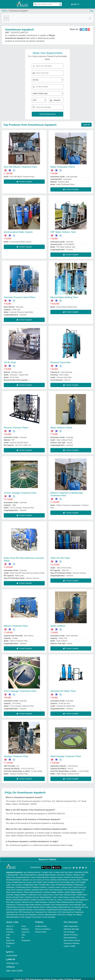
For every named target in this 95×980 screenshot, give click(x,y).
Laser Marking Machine (32, 871)
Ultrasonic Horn (27, 901)
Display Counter (56, 876)
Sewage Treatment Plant (16, 755)
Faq (91, 9)
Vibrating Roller (13, 873)
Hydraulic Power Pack (40, 888)
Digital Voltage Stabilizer (74, 891)
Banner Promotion (71, 933)
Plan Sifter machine (13, 901)
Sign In (75, 4)
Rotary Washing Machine (33, 891)
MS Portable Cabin (68, 881)
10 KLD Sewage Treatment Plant (20, 491)
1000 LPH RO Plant (60, 557)
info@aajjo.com (12, 962)
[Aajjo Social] (74, 866)
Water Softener (58, 624)
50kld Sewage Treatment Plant (66, 755)
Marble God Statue (38, 898)
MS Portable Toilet (40, 881)
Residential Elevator (14, 878)
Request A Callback (47, 858)
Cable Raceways (41, 901)
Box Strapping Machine (21, 876)
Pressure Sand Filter (61, 361)
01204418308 (12, 954)
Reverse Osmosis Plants (16, 426)
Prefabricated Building (64, 883)
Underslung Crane (35, 893)
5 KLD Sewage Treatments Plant (20, 690)
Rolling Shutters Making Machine (58, 906)
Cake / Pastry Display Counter (64, 896)
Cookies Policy (41, 925)
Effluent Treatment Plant (16, 624)
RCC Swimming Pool (66, 911)
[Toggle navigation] (90, 17)
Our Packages (69, 930)
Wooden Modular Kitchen (36, 906)
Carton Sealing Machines (40, 876)
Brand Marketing (70, 936)
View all (86, 123)
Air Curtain (58, 898)
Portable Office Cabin (47, 883)
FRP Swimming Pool (26, 911)
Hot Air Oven (78, 886)
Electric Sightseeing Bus (47, 913)
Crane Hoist (59, 893)
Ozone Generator (49, 916)
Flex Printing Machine (73, 888)
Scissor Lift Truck (43, 878)
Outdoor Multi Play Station (64, 871)
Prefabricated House (23, 886)
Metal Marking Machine (21, 898)
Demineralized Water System (18, 231)
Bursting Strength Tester (15, 896)
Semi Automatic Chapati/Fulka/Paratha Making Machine (54, 908)
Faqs (8, 945)
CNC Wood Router (56, 888)
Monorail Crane (70, 893)
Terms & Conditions (43, 928)
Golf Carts (61, 913)
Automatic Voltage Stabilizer (16, 893)
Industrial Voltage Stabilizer (54, 891)
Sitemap (9, 928)
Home (4, 9)
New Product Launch (72, 939)
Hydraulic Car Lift (28, 878)
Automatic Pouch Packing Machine (55, 903)
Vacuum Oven (67, 886)
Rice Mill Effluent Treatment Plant (20, 165)
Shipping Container (39, 886)
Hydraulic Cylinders (23, 888)
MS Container (17, 883)
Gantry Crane (48, 893)
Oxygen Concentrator (33, 916)
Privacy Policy (41, 930)
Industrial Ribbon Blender (47, 873)
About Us (10, 925)
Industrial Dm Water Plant (63, 690)
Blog (8, 936)
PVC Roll (50, 898)
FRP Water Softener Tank (63, 231)
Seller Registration (71, 925)
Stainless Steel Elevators (59, 878)
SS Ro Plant (10, 361)
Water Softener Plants (61, 426)
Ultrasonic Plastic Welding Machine (61, 901)
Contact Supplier (24, 180)
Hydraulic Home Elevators (73, 876)
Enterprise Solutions (72, 942)
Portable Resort (54, 881)
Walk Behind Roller (81, 871)
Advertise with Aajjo (71, 928)
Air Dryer (22, 906)
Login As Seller (70, 945)
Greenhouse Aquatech (18, 9)
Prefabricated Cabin (31, 883)
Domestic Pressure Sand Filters (20, 296)
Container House (54, 886)
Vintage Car (71, 913)
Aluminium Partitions (65, 873)
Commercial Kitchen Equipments (75, 898)
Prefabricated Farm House (22, 881)
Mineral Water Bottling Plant (64, 296)
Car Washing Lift (78, 906)
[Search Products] (34, 3)
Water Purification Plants (63, 165)
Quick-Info (10, 939)
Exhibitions (10, 942)
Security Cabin (75, 878)
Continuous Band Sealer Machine (29, 903)
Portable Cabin (47, 871)
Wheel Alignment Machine (23, 908)
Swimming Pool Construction (46, 911)
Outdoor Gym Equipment (28, 913)
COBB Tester (82, 893)
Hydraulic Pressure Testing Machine (38, 896)
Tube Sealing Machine (28, 873)
